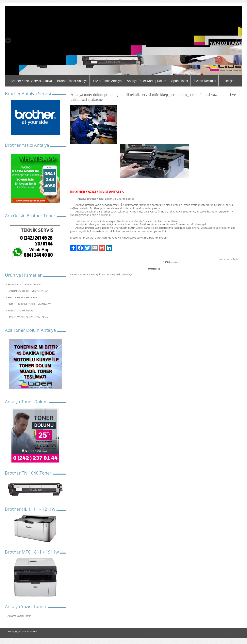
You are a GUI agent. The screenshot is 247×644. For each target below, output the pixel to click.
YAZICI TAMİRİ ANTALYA (22, 311)
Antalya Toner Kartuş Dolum (147, 81)
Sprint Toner (180, 81)
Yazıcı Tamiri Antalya (107, 81)
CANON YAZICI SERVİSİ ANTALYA (28, 291)
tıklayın (129, 274)
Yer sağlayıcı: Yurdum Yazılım (22, 632)
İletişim (229, 81)
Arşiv (235, 259)
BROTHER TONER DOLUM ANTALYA (29, 304)
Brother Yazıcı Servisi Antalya (31, 81)
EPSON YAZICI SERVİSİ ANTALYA (28, 317)
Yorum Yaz (225, 259)
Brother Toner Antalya (72, 81)
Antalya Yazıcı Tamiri (19, 616)
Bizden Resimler (205, 81)
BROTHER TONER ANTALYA (24, 298)
